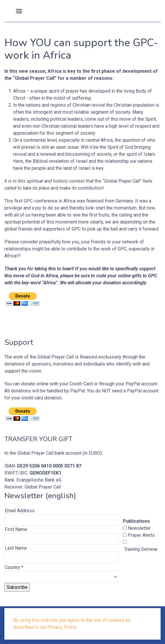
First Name (16, 529)
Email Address (20, 511)
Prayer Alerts (141, 535)
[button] (19, 11)
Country (14, 567)
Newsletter (139, 528)
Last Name (16, 548)
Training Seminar (140, 549)
